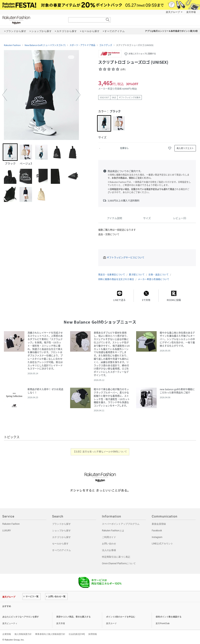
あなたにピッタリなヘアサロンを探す (21, 617)
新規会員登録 (159, 524)
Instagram (157, 537)
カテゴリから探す (62, 537)
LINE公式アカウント (162, 544)
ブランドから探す (62, 524)
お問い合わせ (109, 544)
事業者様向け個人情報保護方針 (50, 634)
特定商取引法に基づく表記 (116, 557)
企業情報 (7, 634)
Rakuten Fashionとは (113, 531)
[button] (5, 95)
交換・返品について (158, 275)
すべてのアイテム (62, 550)
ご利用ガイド (109, 537)
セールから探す (60, 544)
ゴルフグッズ (106, 45)
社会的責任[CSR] (77, 634)
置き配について (137, 275)
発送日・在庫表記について (112, 275)
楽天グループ (173, 12)
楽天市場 (191, 12)
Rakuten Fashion (33, 20)
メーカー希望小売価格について (154, 279)
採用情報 (93, 634)
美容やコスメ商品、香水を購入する (73, 617)
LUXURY (7, 531)
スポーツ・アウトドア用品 (82, 45)
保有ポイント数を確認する (169, 617)
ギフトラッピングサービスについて (126, 257)
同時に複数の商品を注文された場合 (116, 279)
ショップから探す (62, 531)
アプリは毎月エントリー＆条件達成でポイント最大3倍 (171, 31)
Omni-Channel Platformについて (119, 563)
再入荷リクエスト (185, 148)
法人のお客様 (109, 550)
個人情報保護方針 (23, 634)
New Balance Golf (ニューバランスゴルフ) (45, 45)
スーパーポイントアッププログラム (121, 524)
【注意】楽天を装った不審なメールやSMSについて (100, 452)
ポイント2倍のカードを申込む (121, 617)
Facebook (157, 531)
